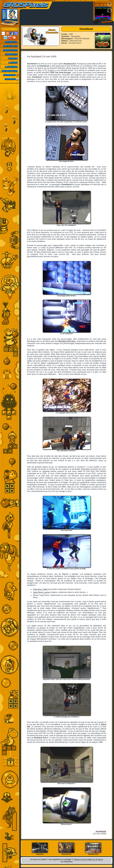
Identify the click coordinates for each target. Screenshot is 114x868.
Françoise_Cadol (40, 589)
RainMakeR (36, 56)
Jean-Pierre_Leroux (41, 592)
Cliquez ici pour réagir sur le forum (88, 859)
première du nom (93, 469)
